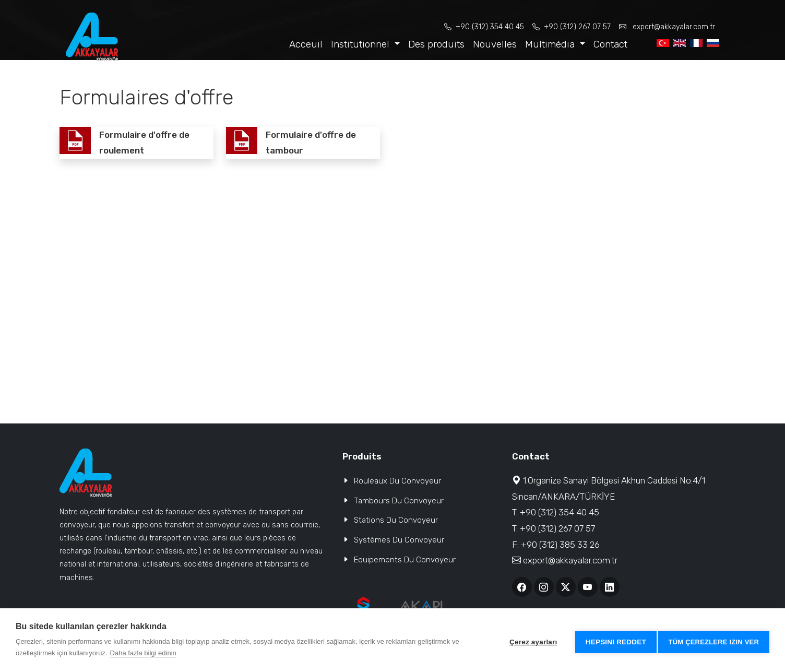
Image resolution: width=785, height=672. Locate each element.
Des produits (436, 44)
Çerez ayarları (530, 640)
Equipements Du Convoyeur (405, 560)
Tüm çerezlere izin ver (714, 640)
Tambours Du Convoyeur (399, 501)
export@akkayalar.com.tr (667, 27)
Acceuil (306, 44)
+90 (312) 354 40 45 (484, 27)
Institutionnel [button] (361, 44)
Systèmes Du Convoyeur (399, 540)
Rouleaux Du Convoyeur (397, 481)
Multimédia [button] (551, 44)
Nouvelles (495, 44)
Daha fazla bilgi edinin (143, 653)
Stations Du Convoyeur (396, 520)
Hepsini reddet (612, 640)
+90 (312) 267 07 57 (572, 27)
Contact (610, 44)
